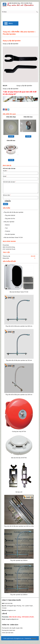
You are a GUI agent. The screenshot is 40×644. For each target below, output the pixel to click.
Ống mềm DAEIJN (10, 215)
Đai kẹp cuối (19, 492)
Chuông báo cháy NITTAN (19, 431)
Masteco (7, 225)
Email (5, 176)
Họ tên (5, 171)
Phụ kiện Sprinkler (10, 234)
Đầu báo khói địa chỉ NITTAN (19, 458)
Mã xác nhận (7, 195)
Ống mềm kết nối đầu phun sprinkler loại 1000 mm (19, 326)
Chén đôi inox (11, 141)
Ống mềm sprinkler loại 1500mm (19, 560)
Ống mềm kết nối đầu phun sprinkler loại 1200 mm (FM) (19, 526)
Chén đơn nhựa (11, 117)
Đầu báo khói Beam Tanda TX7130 (13, 237)
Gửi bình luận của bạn (9, 182)
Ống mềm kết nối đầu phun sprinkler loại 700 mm (19, 360)
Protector (7, 231)
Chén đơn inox (28, 117)
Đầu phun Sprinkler (9, 222)
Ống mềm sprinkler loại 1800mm (19, 595)
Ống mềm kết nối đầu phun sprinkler (13, 212)
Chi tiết (11, 136)
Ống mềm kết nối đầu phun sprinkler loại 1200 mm (19, 395)
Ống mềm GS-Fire (10, 219)
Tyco (6, 228)
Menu (11, 23)
